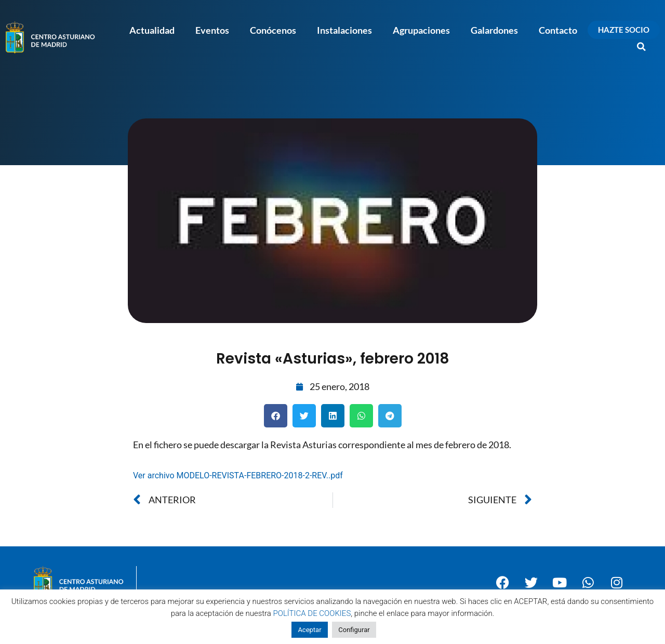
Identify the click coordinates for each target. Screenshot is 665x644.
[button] (642, 47)
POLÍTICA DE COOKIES (312, 613)
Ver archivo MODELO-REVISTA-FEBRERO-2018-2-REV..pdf (238, 475)
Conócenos (273, 30)
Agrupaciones (421, 30)
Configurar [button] (354, 630)
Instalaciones (344, 30)
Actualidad (152, 30)
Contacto (558, 30)
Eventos (212, 30)
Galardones (494, 30)
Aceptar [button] (309, 630)
